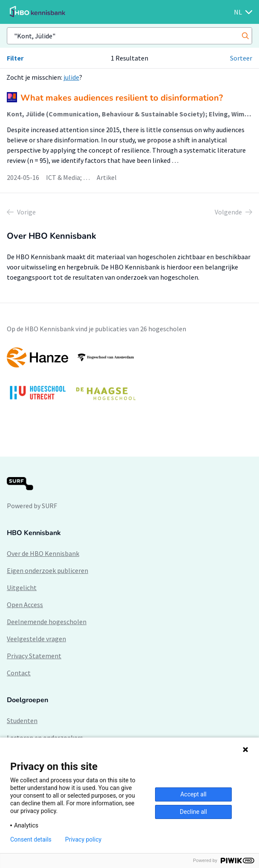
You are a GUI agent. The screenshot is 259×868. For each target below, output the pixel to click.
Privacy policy (83, 839)
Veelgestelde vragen (36, 639)
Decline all (193, 812)
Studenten (22, 720)
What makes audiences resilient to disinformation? (122, 98)
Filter (15, 58)
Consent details (31, 839)
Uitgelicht (22, 587)
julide (71, 77)
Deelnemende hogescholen (47, 622)
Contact (19, 673)
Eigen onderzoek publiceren (47, 570)
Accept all (193, 794)
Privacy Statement (34, 656)
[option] (129, 378)
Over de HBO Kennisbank (43, 553)
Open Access (25, 605)
